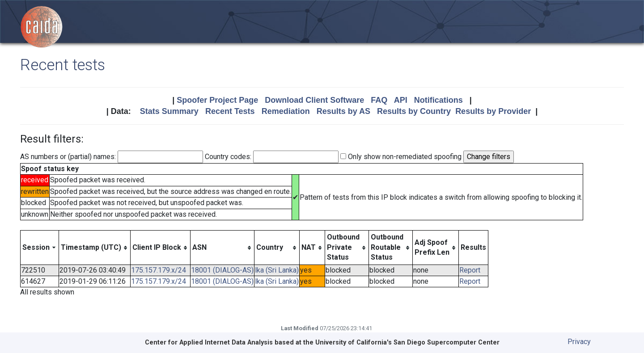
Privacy (579, 342)
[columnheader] (40, 248)
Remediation (286, 111)
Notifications (439, 100)
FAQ (379, 100)
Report (470, 270)
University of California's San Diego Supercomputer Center (407, 342)
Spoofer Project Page (217, 100)
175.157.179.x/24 (159, 270)
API (401, 100)
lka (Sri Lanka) (277, 270)
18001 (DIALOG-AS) (222, 270)
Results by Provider (493, 111)
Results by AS (343, 111)
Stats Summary (169, 111)
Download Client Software (314, 100)
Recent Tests (230, 111)
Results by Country (414, 111)
